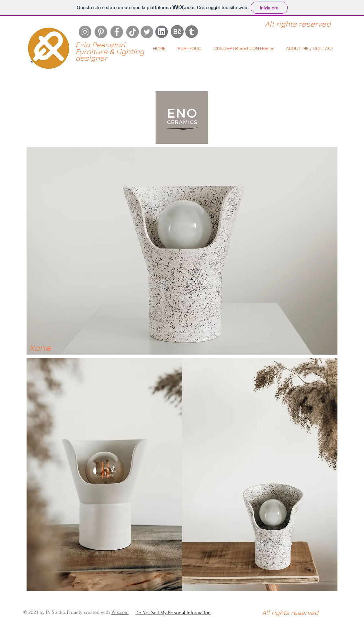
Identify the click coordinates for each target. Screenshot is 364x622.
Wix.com (120, 612)
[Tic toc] (133, 32)
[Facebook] (117, 32)
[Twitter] (147, 32)
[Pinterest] (101, 32)
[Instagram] (85, 32)
